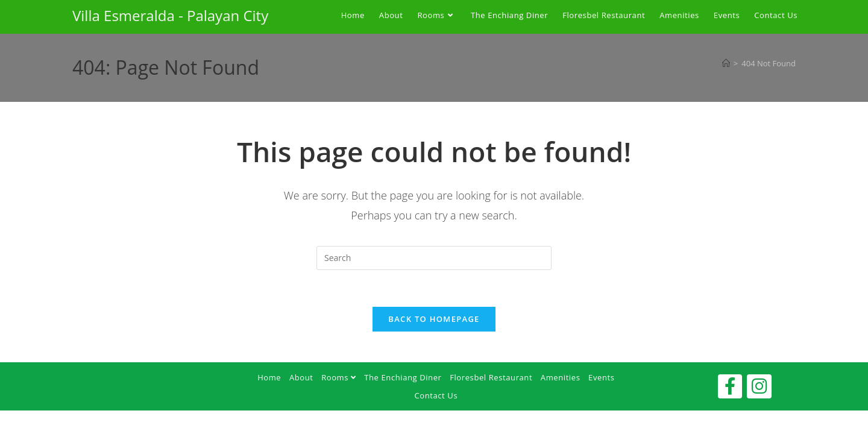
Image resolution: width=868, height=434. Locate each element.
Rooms (338, 377)
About (301, 377)
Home (269, 377)
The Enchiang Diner (403, 377)
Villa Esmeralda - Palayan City (170, 15)
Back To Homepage (434, 319)
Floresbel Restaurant (491, 377)
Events (601, 377)
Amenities (561, 377)
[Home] (726, 63)
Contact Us (436, 395)
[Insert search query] (434, 258)
